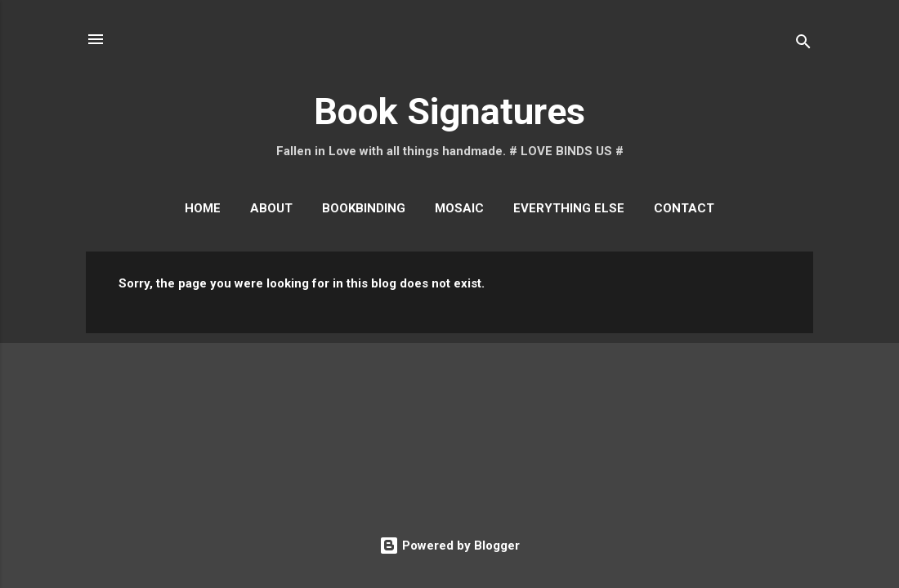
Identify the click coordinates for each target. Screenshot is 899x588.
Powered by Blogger (449, 546)
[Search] (803, 45)
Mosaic (459, 208)
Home (203, 208)
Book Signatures (449, 111)
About (271, 208)
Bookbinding (364, 208)
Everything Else (569, 208)
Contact (684, 208)
